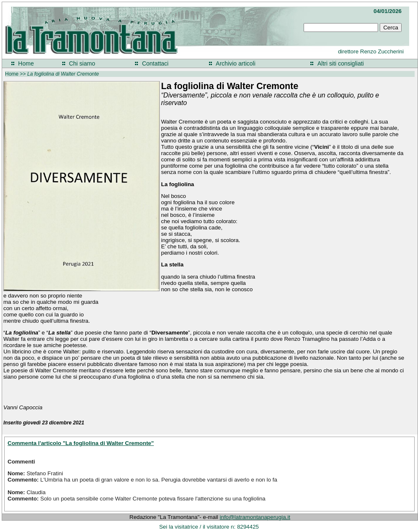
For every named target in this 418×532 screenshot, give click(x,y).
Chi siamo (82, 63)
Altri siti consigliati (341, 63)
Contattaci (155, 63)
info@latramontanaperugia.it (255, 517)
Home (26, 63)
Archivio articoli (235, 63)
